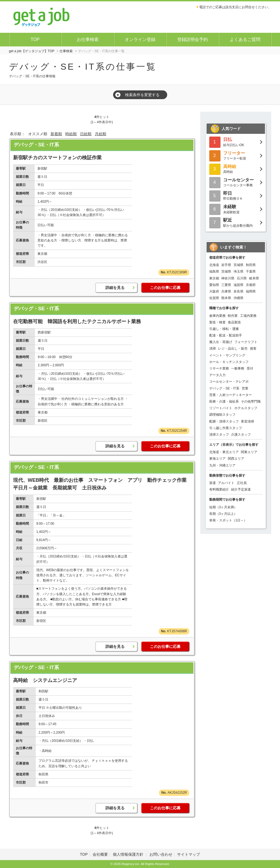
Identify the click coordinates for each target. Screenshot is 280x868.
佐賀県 (214, 298)
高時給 (236, 169)
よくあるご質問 (245, 39)
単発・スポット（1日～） (228, 520)
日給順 (86, 134)
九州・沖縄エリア (222, 465)
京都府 (251, 285)
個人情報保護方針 (129, 854)
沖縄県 (238, 298)
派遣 (213, 483)
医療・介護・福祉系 (224, 401)
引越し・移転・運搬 (224, 329)
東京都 (214, 278)
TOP (35, 39)
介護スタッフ (241, 435)
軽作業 (233, 316)
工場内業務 (248, 316)
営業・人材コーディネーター (231, 395)
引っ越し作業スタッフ (226, 428)
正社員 (242, 483)
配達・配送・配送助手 (226, 335)
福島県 (214, 271)
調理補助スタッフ (222, 415)
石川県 (242, 278)
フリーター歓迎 (236, 155)
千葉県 (251, 271)
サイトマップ (188, 854)
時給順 (71, 134)
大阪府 (214, 291)
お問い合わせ (161, 854)
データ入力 (217, 375)
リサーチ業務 (219, 368)
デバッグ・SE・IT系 (36, 145)
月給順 (101, 134)
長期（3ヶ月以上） (223, 514)
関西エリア (236, 459)
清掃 (213, 349)
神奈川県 (228, 278)
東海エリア (217, 459)
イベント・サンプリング (227, 355)
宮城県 (238, 265)
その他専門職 (251, 401)
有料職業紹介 (219, 489)
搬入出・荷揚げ (221, 342)
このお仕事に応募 (165, 288)
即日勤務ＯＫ (236, 195)
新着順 (56, 134)
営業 (245, 388)
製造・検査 (217, 322)
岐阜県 (254, 278)
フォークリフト (246, 342)
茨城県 (226, 271)
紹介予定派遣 (241, 489)
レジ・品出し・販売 (233, 349)
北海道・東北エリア (224, 452)
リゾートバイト (221, 408)
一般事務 (238, 368)
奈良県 (238, 291)
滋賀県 (238, 285)
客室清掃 (247, 421)
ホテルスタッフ (246, 408)
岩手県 (226, 265)
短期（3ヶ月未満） (223, 507)
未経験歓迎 (236, 209)
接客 (253, 349)
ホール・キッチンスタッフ (229, 362)
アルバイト (226, 483)
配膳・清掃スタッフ (224, 421)
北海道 (214, 265)
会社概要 (100, 854)
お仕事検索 (88, 39)
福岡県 (251, 291)
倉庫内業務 (217, 316)
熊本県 (226, 298)
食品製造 (234, 322)
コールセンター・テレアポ (229, 382)
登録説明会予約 (193, 39)
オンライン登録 (140, 39)
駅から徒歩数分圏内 (236, 222)
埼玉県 (238, 271)
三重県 (226, 285)
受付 (250, 368)
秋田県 (251, 265)
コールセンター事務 (236, 182)
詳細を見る (115, 288)
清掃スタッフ (219, 435)
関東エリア (249, 452)
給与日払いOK (236, 142)
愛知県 (214, 285)
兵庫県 (226, 291)
